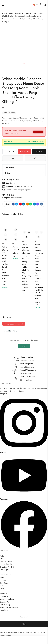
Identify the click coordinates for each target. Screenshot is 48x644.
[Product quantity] (9, 151)
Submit (24, 624)
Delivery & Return (13, 180)
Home (5, 13)
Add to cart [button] (5, 283)
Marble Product (32, 13)
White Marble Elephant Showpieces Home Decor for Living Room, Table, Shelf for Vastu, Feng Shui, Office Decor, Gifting (27, 264)
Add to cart (24, 151)
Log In (24, 346)
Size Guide (10, 183)
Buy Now (39, 151)
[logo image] (19, 4)
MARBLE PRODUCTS (16, 13)
